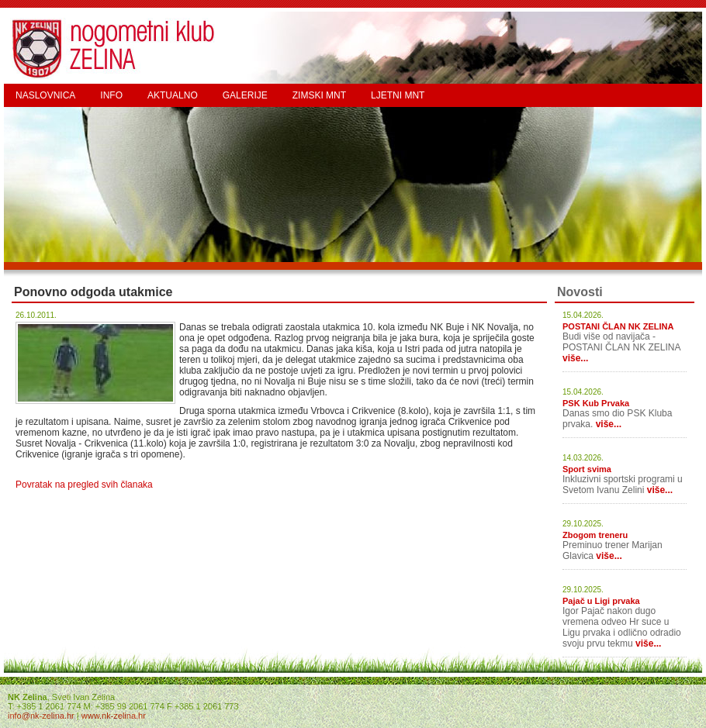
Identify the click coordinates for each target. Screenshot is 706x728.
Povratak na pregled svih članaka (84, 485)
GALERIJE (245, 95)
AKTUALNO (173, 95)
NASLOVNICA (45, 95)
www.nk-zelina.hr (114, 716)
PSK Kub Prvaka (596, 403)
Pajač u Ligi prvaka (601, 601)
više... (575, 358)
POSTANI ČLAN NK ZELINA (618, 326)
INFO (111, 95)
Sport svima (587, 469)
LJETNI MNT (398, 95)
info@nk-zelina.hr (41, 716)
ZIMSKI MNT (319, 95)
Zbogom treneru (595, 535)
